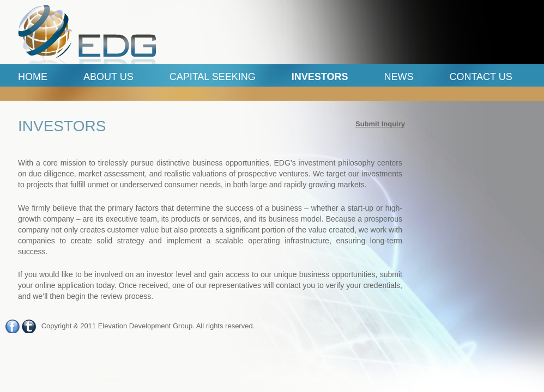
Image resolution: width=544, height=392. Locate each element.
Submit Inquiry (380, 124)
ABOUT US (108, 77)
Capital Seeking (213, 77)
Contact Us (480, 77)
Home (33, 77)
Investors (320, 77)
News (398, 77)
